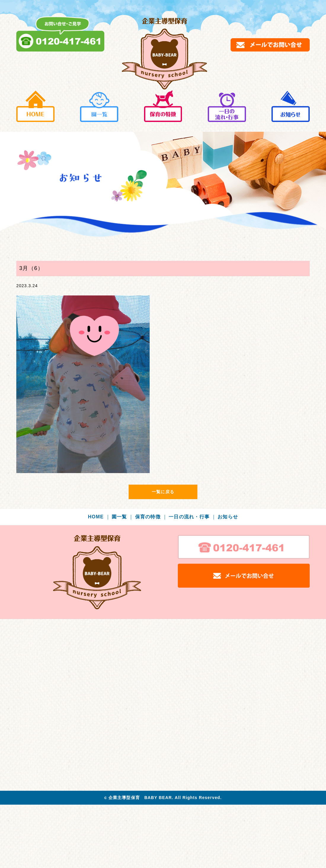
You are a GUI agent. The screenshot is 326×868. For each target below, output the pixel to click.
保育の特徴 (151, 517)
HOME (99, 517)
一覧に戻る (163, 492)
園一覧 (123, 517)
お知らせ (228, 517)
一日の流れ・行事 (192, 517)
